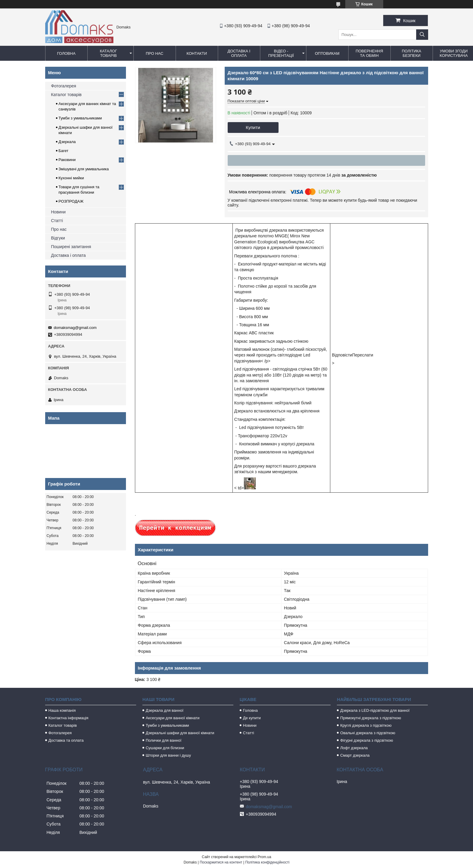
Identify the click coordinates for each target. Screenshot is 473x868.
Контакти (197, 53)
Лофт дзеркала (354, 748)
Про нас (155, 53)
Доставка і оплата (239, 53)
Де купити (252, 718)
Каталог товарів (108, 53)
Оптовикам (327, 53)
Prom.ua (264, 857)
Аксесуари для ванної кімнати (173, 718)
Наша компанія (62, 710)
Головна (66, 53)
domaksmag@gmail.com (75, 328)
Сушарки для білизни (165, 748)
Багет (64, 151)
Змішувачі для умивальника (84, 169)
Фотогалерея (64, 86)
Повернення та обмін (369, 53)
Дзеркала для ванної (165, 710)
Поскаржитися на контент (221, 862)
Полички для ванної (164, 740)
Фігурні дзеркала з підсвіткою (366, 740)
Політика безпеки (412, 53)
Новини (58, 212)
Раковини (67, 160)
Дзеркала (67, 142)
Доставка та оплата (66, 740)
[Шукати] (422, 35)
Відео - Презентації (281, 53)
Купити (253, 127)
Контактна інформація (69, 718)
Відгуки (58, 238)
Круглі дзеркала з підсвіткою (366, 725)
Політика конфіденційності (267, 862)
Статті (57, 221)
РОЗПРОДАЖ (71, 201)
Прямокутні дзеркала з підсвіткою (371, 718)
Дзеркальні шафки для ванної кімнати (180, 733)
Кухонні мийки (71, 178)
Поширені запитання (71, 247)
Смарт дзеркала (355, 755)
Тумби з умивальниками (80, 118)
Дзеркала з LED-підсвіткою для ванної (375, 710)
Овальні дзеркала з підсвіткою (368, 733)
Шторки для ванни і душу (168, 755)
